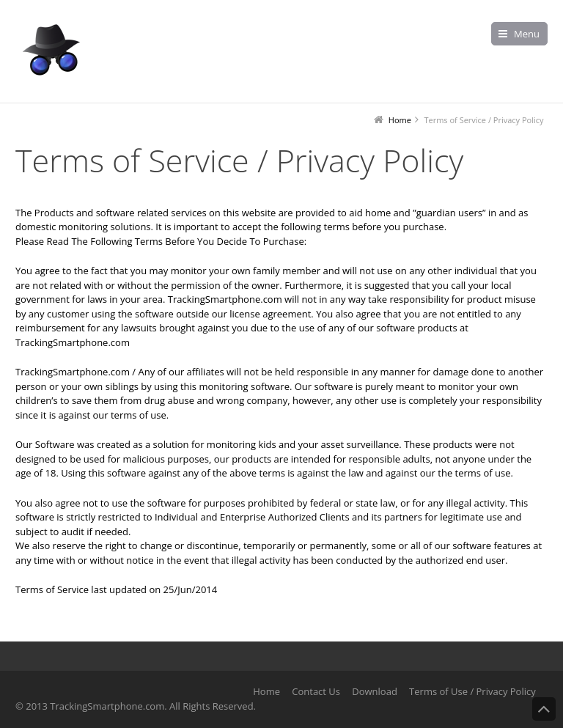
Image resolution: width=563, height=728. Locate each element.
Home (266, 691)
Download (375, 691)
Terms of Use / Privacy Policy (472, 691)
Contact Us (316, 691)
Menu (527, 34)
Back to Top (544, 709)
